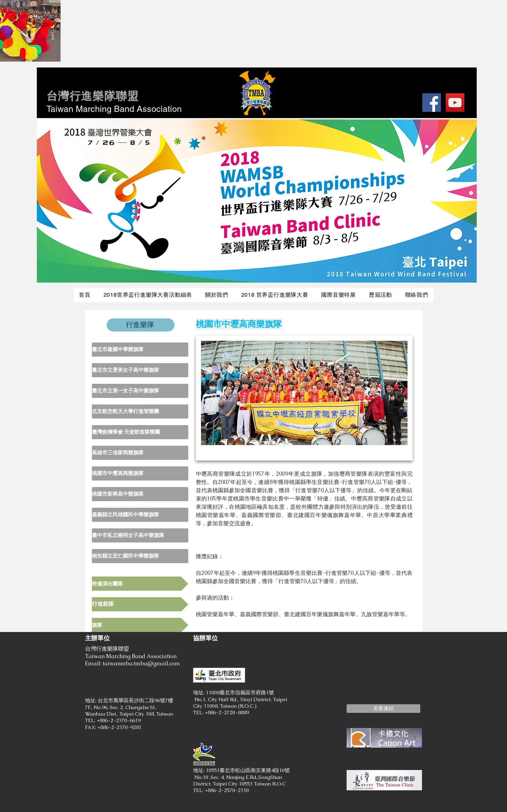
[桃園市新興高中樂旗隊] (140, 494)
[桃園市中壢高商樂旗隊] (140, 473)
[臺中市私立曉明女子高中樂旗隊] (140, 535)
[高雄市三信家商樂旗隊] (140, 453)
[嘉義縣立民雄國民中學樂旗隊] (140, 515)
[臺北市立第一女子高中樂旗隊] (140, 391)
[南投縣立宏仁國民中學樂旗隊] (140, 556)
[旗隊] (140, 625)
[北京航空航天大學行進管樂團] (140, 412)
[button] (383, 709)
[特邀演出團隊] (140, 584)
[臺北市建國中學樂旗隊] (140, 350)
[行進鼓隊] (140, 604)
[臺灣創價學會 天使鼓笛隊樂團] (140, 432)
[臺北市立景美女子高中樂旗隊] (140, 370)
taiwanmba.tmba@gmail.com (141, 663)
